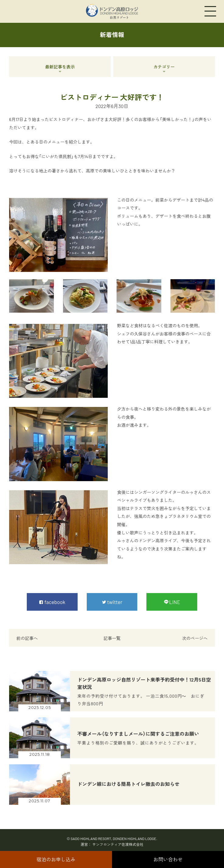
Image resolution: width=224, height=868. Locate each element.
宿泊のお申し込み (56, 859)
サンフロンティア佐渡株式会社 (118, 844)
